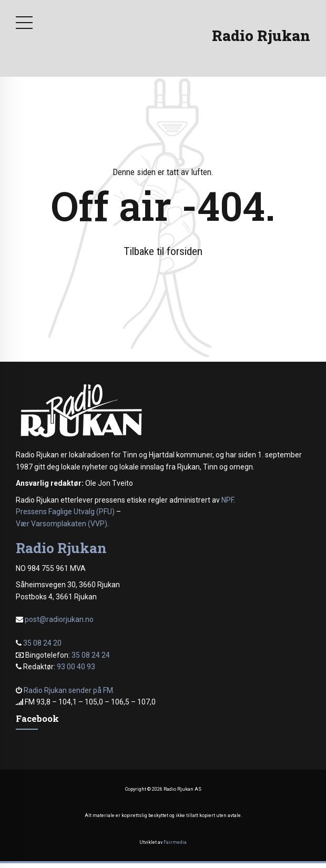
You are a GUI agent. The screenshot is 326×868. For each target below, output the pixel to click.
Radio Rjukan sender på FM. (69, 690)
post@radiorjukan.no (59, 619)
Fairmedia (175, 842)
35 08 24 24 (91, 655)
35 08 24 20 (42, 643)
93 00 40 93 (76, 667)
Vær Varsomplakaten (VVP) (62, 524)
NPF (227, 500)
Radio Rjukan (261, 35)
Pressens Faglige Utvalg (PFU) (65, 512)
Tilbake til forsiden (163, 251)
